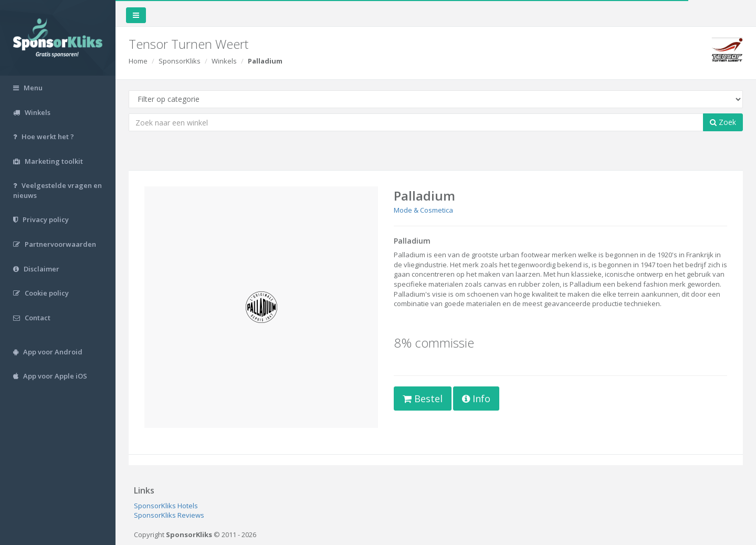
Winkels (224, 61)
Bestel (423, 399)
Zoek (723, 122)
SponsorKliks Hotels (166, 506)
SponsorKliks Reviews (169, 515)
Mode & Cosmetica (423, 210)
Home (138, 61)
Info (476, 399)
